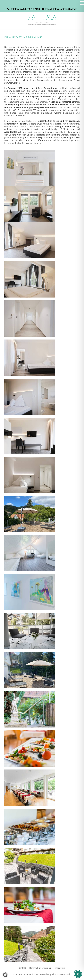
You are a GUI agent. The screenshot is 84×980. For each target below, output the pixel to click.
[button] (5, 975)
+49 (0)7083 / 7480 (30, 9)
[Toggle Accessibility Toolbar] (78, 974)
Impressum (60, 968)
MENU (7, 4)
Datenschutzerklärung (40, 968)
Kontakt (22, 968)
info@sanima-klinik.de (65, 9)
